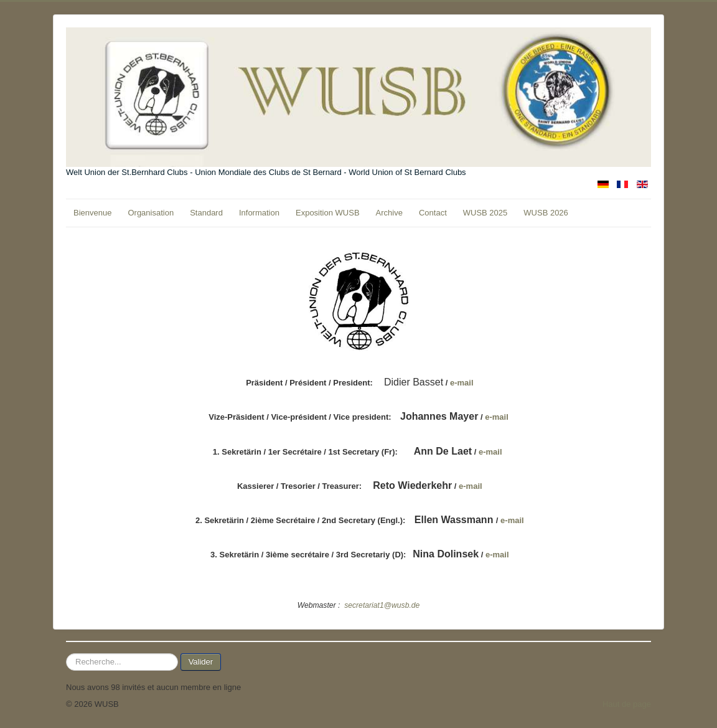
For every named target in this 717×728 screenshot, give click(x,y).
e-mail (462, 383)
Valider (201, 662)
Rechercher (66, 654)
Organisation (151, 213)
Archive (389, 213)
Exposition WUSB (328, 213)
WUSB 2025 (485, 213)
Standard (206, 213)
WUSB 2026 (546, 213)
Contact (433, 213)
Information (259, 213)
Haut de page (627, 704)
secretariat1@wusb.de (382, 605)
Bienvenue (92, 213)
